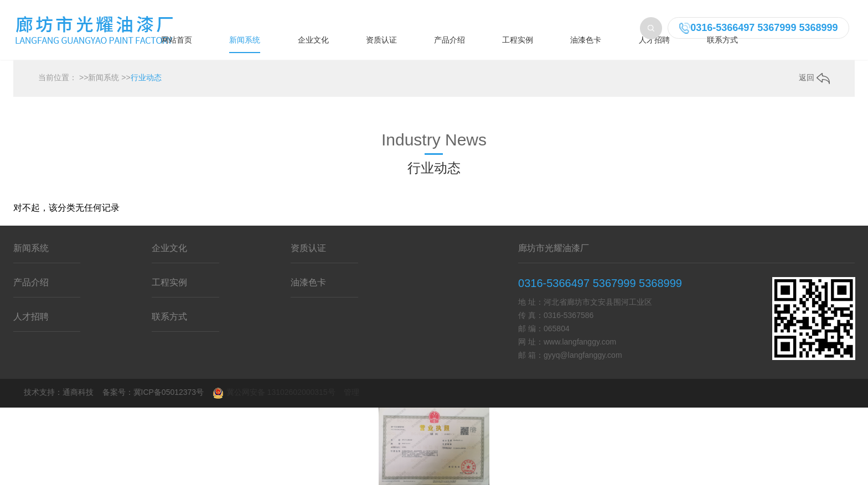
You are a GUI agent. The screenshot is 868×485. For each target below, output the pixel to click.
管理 (352, 392)
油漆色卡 (586, 40)
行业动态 (146, 77)
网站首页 (177, 40)
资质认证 (381, 40)
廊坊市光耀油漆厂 (554, 248)
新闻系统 (245, 40)
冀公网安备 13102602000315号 (274, 393)
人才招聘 (654, 40)
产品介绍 (449, 40)
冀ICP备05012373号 (169, 392)
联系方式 (722, 40)
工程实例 (518, 40)
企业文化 (313, 40)
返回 (814, 77)
